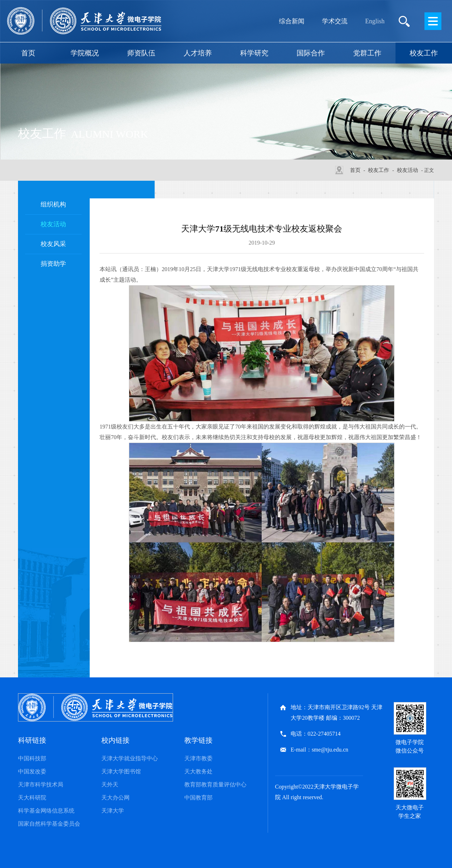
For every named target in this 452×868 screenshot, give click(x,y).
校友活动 (408, 170)
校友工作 (424, 53)
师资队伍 (141, 53)
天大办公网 (115, 798)
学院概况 (85, 53)
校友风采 (53, 244)
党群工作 (367, 53)
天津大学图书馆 (121, 771)
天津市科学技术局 (41, 785)
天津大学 (113, 811)
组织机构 (53, 204)
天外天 (110, 785)
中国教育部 (198, 798)
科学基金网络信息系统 (46, 811)
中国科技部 (32, 758)
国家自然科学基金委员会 (49, 824)
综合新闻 (292, 21)
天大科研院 (32, 798)
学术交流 (335, 21)
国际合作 (311, 53)
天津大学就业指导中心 (130, 758)
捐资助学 (53, 264)
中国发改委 (32, 771)
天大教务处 (198, 771)
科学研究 (254, 53)
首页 (28, 53)
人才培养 (198, 53)
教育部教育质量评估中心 (215, 785)
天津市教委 (198, 758)
